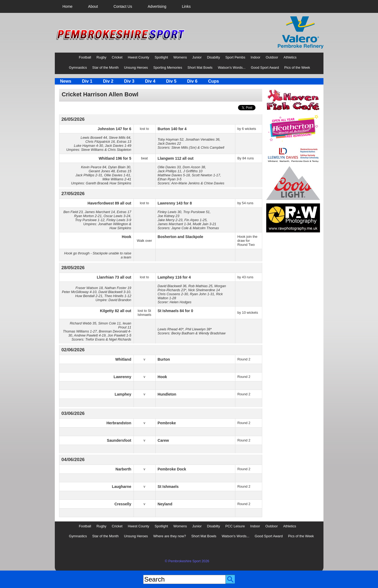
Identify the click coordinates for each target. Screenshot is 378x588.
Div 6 (192, 81)
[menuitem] (68, 6)
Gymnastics (78, 67)
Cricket (117, 57)
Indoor (255, 57)
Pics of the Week (297, 67)
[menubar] (127, 6)
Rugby (101, 57)
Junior (197, 57)
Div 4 (150, 81)
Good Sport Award (265, 67)
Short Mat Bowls (200, 67)
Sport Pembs (235, 57)
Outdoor (272, 57)
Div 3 (129, 81)
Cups (214, 81)
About (93, 6)
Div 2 (108, 81)
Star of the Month (105, 67)
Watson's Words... (232, 67)
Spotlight (161, 57)
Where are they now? (170, 536)
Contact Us (123, 6)
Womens (180, 57)
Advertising (157, 6)
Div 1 (87, 81)
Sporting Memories (168, 67)
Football (85, 57)
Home (68, 6)
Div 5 (171, 81)
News (66, 81)
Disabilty (213, 57)
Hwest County (139, 57)
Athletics (290, 57)
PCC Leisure (235, 526)
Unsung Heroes (136, 67)
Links (186, 6)
